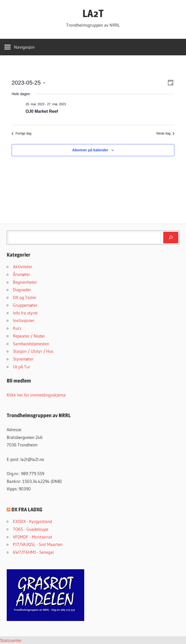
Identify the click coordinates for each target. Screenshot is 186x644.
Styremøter (23, 359)
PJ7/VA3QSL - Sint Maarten (38, 544)
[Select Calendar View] (171, 83)
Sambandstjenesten (31, 344)
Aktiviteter (23, 267)
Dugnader (22, 290)
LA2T (93, 13)
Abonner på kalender (90, 150)
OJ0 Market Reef (42, 111)
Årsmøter (21, 274)
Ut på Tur (22, 367)
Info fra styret (25, 313)
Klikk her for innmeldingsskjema (36, 395)
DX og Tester (25, 297)
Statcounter (11, 640)
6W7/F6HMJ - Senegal (33, 552)
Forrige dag (21, 133)
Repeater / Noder (29, 336)
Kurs (17, 328)
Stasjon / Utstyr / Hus (33, 351)
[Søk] (171, 237)
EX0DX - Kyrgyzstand (32, 521)
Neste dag (165, 133)
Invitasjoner (24, 320)
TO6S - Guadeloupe (31, 529)
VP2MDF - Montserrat (33, 537)
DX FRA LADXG (27, 510)
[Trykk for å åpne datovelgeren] (28, 83)
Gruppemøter (25, 305)
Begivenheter (25, 282)
